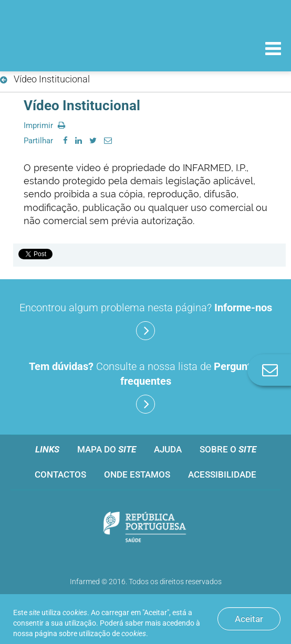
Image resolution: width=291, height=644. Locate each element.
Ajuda (168, 449)
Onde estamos (137, 474)
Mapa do (107, 449)
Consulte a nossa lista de (145, 387)
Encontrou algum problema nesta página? (146, 321)
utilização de (112, 634)
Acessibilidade (222, 474)
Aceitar (249, 619)
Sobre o (228, 449)
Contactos (60, 474)
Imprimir (44, 125)
